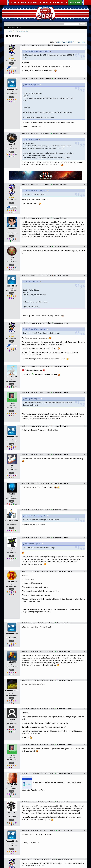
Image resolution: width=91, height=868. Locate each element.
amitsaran (12, 229)
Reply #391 (26, 571)
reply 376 (36, 85)
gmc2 (12, 257)
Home (10, 31)
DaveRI (12, 719)
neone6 (12, 144)
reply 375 (46, 51)
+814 (12, 698)
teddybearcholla (12, 691)
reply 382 (43, 329)
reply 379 (36, 281)
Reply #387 (26, 455)
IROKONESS (12, 784)
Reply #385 (26, 393)
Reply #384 (26, 366)
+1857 (12, 63)
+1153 (12, 820)
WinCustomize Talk (22, 31)
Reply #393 (26, 652)
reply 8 (36, 140)
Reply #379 (26, 184)
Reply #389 (26, 510)
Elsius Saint (12, 377)
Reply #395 (26, 709)
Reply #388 (26, 483)
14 (67, 42)
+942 (12, 152)
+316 (12, 528)
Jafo (12, 56)
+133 (12, 556)
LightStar (12, 403)
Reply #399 (26, 831)
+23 (12, 473)
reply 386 (43, 516)
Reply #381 (26, 247)
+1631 (12, 411)
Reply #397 (26, 773)
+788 (12, 589)
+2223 (12, 97)
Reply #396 (26, 745)
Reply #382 (26, 275)
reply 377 (43, 191)
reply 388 (38, 544)
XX (12, 465)
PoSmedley (12, 582)
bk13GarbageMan (12, 520)
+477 (12, 727)
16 (71, 42)
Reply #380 (26, 218)
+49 (12, 384)
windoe (12, 494)
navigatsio (12, 548)
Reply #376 (26, 45)
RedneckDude (12, 89)
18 (76, 42)
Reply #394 (26, 680)
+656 (12, 791)
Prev (63, 42)
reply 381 (37, 399)
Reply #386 (26, 426)
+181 (12, 236)
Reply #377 (26, 79)
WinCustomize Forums (60, 45)
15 (69, 42)
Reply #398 (26, 802)
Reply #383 (26, 323)
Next (79, 42)
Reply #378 (26, 134)
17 (73, 42)
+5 (12, 501)
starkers (12, 813)
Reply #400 (26, 859)
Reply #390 (26, 538)
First (59, 42)
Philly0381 (12, 662)
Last (84, 42)
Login (19, 27)
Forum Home (11, 27)
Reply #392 (26, 623)
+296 (12, 265)
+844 (12, 670)
